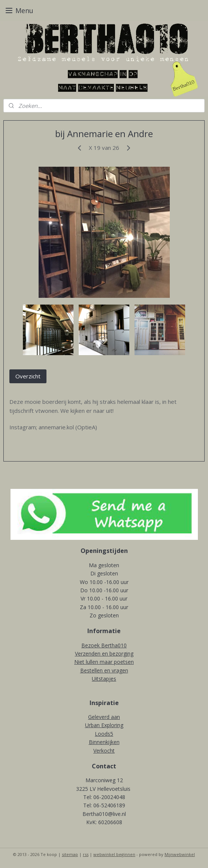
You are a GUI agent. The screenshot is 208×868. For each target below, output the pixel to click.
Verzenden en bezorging (104, 654)
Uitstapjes (104, 679)
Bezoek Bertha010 (104, 645)
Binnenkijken (104, 742)
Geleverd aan (104, 717)
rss (86, 854)
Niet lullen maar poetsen (104, 662)
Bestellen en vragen (104, 670)
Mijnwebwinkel (180, 854)
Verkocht (104, 751)
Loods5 (104, 734)
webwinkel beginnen (114, 854)
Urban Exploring (104, 725)
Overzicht (28, 376)
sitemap (70, 854)
